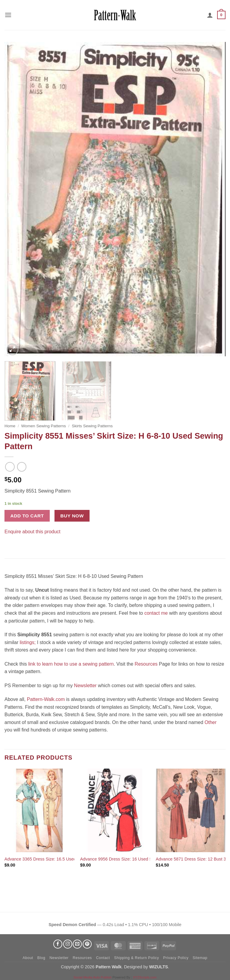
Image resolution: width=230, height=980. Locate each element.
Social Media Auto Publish (92, 977)
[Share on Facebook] (10, 541)
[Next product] (10, 467)
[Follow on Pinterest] (87, 944)
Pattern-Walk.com (46, 699)
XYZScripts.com (145, 977)
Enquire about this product (32, 532)
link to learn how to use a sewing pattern (71, 664)
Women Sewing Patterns (44, 426)
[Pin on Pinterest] (21, 541)
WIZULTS (159, 967)
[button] (8, 15)
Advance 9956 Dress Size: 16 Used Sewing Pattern (129, 859)
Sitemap (200, 958)
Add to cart (27, 516)
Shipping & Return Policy (137, 958)
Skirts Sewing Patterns (92, 426)
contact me (156, 613)
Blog (41, 958)
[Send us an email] (77, 944)
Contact (103, 958)
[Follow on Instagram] (68, 944)
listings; (28, 642)
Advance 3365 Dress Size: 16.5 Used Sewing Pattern (56, 859)
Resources (146, 664)
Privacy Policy (176, 958)
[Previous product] (22, 467)
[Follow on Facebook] (58, 944)
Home (10, 426)
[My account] (210, 15)
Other (211, 722)
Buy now (72, 516)
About (28, 958)
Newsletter (85, 686)
